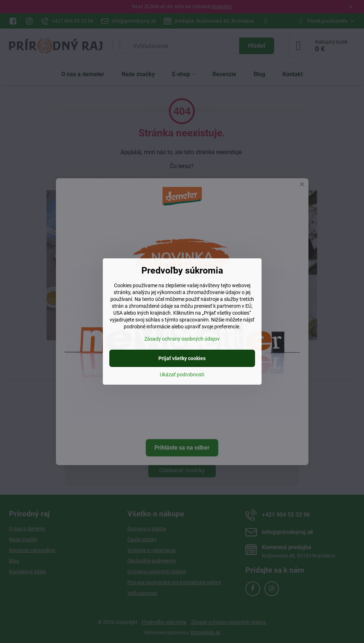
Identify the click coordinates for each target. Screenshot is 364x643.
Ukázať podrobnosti (182, 375)
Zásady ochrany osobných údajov (182, 339)
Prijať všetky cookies (182, 358)
